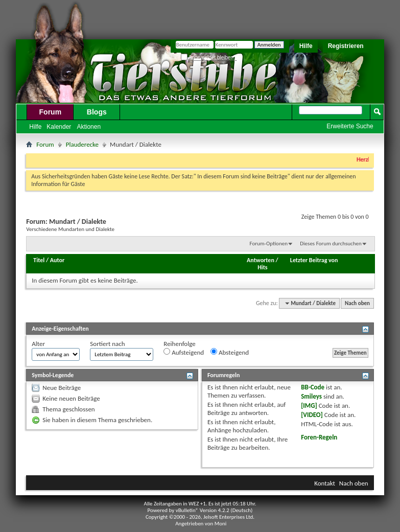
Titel (39, 260)
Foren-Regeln (319, 437)
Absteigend (230, 352)
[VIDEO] (312, 415)
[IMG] (309, 406)
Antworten (261, 260)
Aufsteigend (184, 352)
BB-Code (313, 387)
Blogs (97, 112)
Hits (262, 267)
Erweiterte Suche (350, 126)
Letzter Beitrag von (314, 260)
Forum (51, 112)
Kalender (59, 127)
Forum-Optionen (268, 244)
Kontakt (325, 483)
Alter (38, 344)
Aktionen (89, 127)
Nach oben (357, 303)
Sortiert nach (107, 344)
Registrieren (346, 46)
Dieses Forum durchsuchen (331, 244)
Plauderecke (82, 144)
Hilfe (306, 46)
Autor (57, 260)
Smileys (311, 396)
